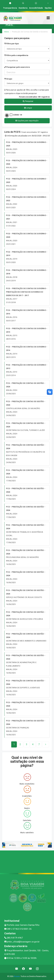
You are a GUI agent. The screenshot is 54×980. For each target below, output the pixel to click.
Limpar (28, 108)
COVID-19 (17, 115)
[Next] (39, 744)
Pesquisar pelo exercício (17, 67)
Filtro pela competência (16, 55)
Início (7, 32)
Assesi (17, 976)
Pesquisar (28, 101)
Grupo (8, 79)
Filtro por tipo (12, 44)
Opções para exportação (27, 121)
